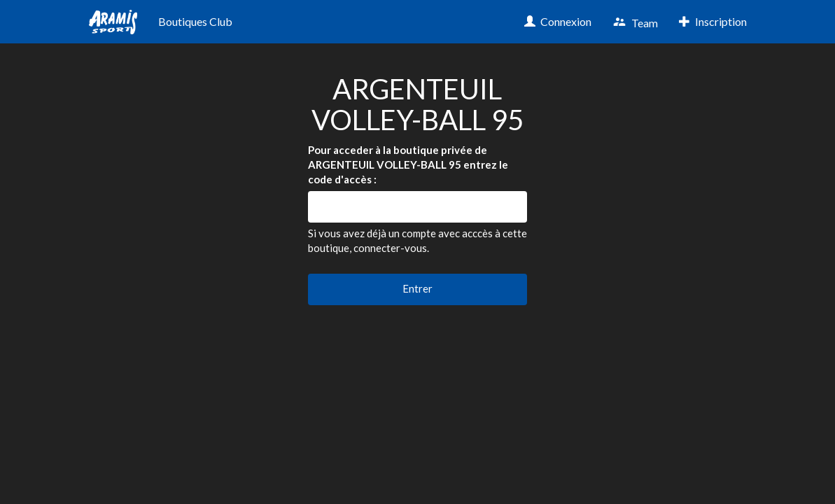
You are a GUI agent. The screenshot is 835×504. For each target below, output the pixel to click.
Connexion (558, 21)
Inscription (713, 21)
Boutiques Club (195, 21)
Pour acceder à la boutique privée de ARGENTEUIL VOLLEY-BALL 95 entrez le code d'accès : (408, 165)
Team (635, 22)
